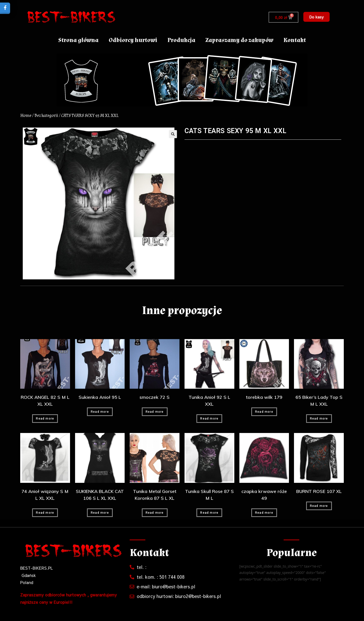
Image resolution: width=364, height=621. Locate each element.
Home (26, 116)
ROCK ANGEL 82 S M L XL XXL (45, 401)
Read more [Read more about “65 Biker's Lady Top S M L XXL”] (319, 419)
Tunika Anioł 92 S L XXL (209, 401)
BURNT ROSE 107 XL (319, 491)
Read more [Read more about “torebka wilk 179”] (264, 412)
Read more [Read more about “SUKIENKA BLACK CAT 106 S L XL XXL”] (100, 513)
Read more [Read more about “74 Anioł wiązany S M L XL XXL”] (45, 513)
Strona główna (78, 40)
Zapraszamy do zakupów (239, 40)
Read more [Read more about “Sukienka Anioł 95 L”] (100, 412)
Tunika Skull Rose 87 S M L (209, 495)
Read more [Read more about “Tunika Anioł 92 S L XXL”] (209, 419)
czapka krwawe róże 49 (264, 495)
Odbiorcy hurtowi (133, 40)
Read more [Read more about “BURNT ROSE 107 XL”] (319, 506)
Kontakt (295, 40)
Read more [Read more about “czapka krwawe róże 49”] (264, 513)
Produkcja (181, 40)
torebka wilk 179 (264, 397)
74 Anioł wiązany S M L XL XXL (45, 495)
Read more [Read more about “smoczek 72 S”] (155, 412)
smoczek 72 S (155, 397)
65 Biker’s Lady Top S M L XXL (319, 401)
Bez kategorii (46, 116)
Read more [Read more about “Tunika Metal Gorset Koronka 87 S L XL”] (155, 513)
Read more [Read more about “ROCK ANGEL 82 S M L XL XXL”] (45, 419)
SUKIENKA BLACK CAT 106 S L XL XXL (100, 495)
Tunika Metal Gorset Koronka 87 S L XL (155, 495)
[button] (316, 17)
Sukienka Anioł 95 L (100, 397)
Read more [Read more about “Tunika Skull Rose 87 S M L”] (209, 513)
